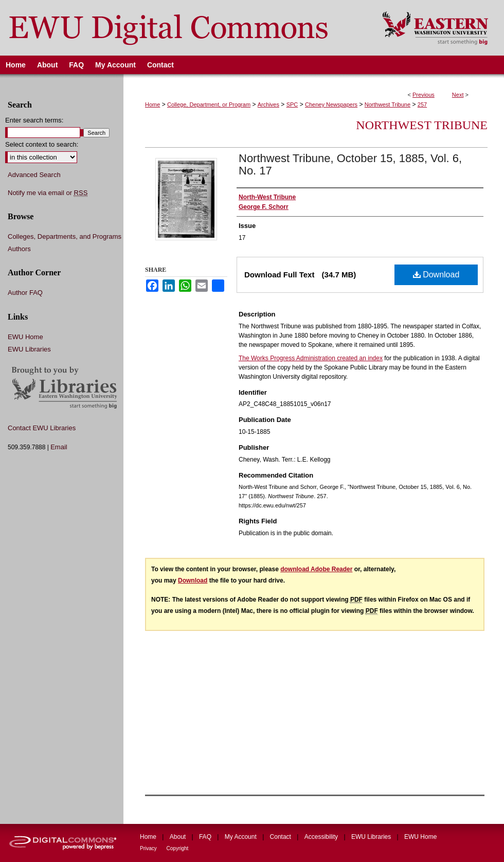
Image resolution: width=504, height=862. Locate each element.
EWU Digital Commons (184, 28)
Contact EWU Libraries (42, 428)
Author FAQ (25, 293)
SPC (292, 104)
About (179, 837)
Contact (282, 837)
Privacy (149, 848)
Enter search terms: (34, 120)
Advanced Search (34, 175)
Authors (19, 249)
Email (59, 447)
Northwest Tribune (388, 104)
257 (422, 104)
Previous (424, 95)
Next (458, 95)
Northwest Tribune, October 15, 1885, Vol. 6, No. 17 (350, 164)
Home (152, 104)
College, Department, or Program (209, 104)
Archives (268, 104)
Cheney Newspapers (331, 104)
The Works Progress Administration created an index (311, 358)
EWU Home (25, 337)
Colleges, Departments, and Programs (65, 236)
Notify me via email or (48, 193)
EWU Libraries (29, 349)
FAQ (206, 837)
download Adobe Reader (316, 569)
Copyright (178, 848)
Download (436, 275)
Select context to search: (42, 144)
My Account (241, 837)
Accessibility (322, 837)
